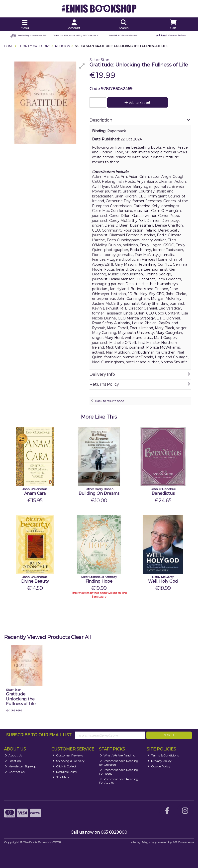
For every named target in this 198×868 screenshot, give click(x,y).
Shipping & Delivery (68, 761)
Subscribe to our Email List (39, 735)
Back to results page (109, 401)
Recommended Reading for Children (119, 763)
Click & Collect (64, 766)
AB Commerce (183, 842)
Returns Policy (65, 772)
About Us (14, 755)
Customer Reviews (68, 755)
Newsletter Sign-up (21, 766)
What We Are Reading (118, 755)
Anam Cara (35, 493)
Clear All (81, 637)
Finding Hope (99, 581)
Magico (147, 842)
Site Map (60, 777)
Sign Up (169, 735)
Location (13, 761)
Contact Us (15, 772)
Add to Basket (137, 102)
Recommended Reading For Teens (119, 772)
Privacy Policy (159, 761)
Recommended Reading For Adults (119, 781)
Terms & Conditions (163, 755)
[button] (82, 66)
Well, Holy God (163, 581)
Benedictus (163, 493)
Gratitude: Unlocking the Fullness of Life (21, 699)
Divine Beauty (35, 581)
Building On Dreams (99, 493)
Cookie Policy (159, 766)
